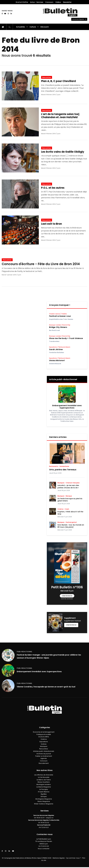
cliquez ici (50, 818)
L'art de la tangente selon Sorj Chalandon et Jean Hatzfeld (60, 116)
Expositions (44, 742)
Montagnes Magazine (44, 799)
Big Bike (44, 794)
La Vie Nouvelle (44, 777)
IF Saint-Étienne (44, 792)
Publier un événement (44, 756)
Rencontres (47, 77)
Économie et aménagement (44, 732)
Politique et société (44, 734)
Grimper (44, 796)
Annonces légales (78, 19)
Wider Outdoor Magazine (44, 804)
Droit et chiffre (44, 737)
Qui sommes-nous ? (73, 858)
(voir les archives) (67, 599)
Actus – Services (37, 2)
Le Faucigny (44, 789)
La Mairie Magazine (44, 787)
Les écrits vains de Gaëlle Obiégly (63, 152)
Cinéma (44, 739)
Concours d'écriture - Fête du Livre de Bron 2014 (41, 264)
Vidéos (58, 2)
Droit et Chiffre (22, 2)
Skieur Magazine (44, 801)
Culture (33, 27)
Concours (49, 2)
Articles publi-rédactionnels (44, 751)
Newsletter (67, 2)
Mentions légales (59, 858)
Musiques (44, 746)
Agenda (44, 758)
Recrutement (44, 763)
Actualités (21, 27)
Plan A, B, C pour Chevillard (58, 81)
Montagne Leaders (44, 784)
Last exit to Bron (52, 224)
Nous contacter (44, 849)
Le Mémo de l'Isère (44, 780)
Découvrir (45, 27)
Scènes (44, 744)
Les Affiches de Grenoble (44, 775)
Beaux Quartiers (44, 782)
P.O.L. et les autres (53, 188)
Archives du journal (44, 754)
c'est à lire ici (67, 596)
